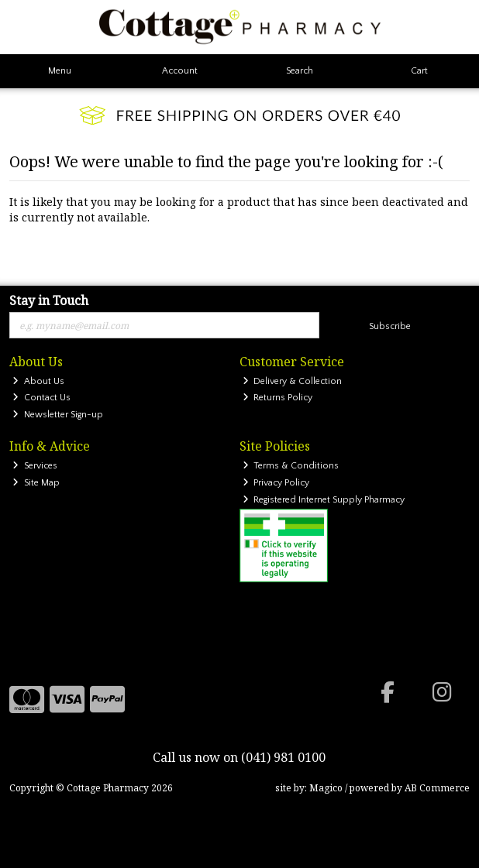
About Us (38, 381)
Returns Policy (278, 398)
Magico (326, 788)
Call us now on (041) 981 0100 (239, 757)
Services (35, 466)
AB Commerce (437, 788)
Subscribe (390, 326)
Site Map (36, 483)
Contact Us (41, 398)
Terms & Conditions (291, 466)
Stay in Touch (49, 301)
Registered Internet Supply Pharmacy (324, 500)
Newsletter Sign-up (58, 415)
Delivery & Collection (293, 381)
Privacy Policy (276, 483)
